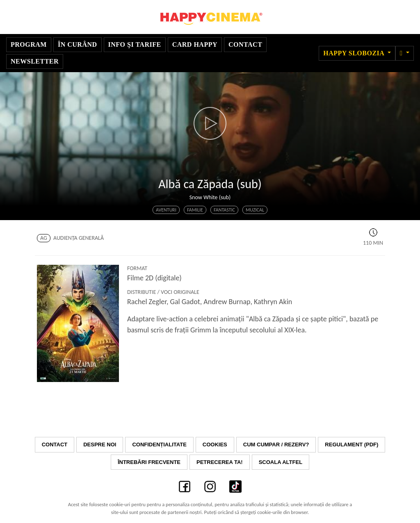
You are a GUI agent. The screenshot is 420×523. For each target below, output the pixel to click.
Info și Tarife (135, 44)
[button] (405, 53)
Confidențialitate (159, 445)
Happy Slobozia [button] (355, 53)
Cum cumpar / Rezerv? (276, 445)
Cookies (215, 445)
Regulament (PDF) (352, 445)
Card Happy (195, 44)
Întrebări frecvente (149, 462)
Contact (245, 44)
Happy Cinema (210, 17)
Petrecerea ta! (220, 462)
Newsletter (35, 61)
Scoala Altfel (281, 462)
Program (29, 44)
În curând (78, 44)
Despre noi (100, 445)
